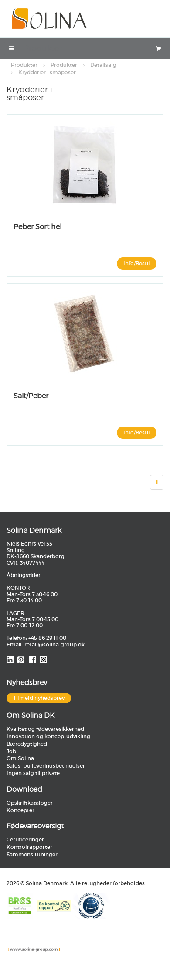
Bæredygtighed (27, 744)
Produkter (24, 65)
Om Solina (20, 758)
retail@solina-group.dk (54, 645)
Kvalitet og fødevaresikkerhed (45, 729)
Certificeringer (25, 839)
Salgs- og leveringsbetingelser (46, 766)
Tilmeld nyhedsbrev (39, 698)
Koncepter (20, 810)
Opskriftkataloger (30, 803)
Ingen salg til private (33, 773)
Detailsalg (103, 65)
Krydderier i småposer (47, 72)
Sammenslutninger (32, 854)
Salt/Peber (31, 396)
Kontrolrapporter (29, 847)
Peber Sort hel (37, 227)
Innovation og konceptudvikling (48, 736)
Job (11, 751)
